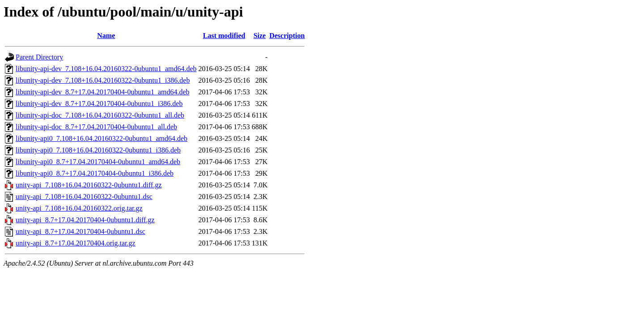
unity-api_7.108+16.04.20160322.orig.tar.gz (79, 208)
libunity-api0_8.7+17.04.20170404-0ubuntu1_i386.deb (95, 173)
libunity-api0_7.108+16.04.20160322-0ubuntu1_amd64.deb (102, 138)
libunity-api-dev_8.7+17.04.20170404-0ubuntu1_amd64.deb (103, 92)
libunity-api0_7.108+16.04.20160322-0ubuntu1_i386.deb (98, 150)
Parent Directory (39, 57)
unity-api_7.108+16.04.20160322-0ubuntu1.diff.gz (89, 185)
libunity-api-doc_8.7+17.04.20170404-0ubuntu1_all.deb (96, 127)
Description (287, 36)
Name (106, 36)
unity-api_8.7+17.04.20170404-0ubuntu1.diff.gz (85, 220)
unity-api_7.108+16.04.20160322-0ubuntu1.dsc (84, 197)
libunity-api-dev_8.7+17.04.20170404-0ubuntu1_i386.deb (99, 104)
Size (260, 36)
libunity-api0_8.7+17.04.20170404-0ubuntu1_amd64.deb (98, 162)
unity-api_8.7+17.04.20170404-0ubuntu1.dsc (80, 231)
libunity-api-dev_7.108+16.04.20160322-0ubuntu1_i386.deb (103, 80)
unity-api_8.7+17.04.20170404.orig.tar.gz (76, 243)
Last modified (224, 36)
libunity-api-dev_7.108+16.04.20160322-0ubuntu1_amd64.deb (106, 69)
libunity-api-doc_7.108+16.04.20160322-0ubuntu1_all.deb (100, 115)
